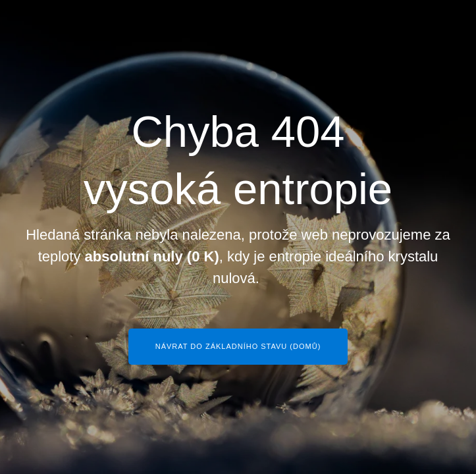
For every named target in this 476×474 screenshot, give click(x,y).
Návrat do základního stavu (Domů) (238, 346)
